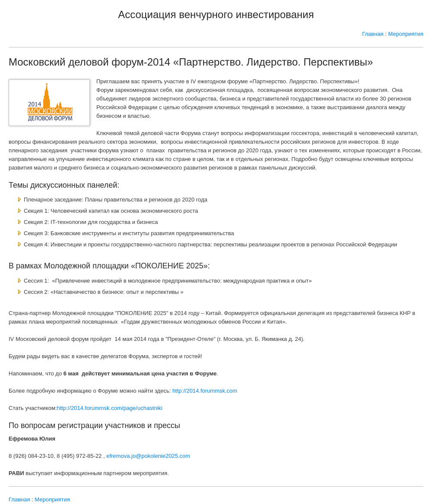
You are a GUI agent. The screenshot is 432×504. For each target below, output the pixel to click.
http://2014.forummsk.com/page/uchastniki (110, 408)
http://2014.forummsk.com (205, 391)
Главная (373, 34)
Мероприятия (406, 34)
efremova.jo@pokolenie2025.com (148, 456)
